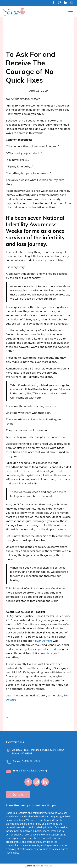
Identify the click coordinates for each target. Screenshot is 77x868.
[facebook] (54, 3)
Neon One (48, 866)
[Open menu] (71, 12)
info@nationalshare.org (34, 771)
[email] (71, 3)
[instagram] (60, 3)
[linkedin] (66, 3)
